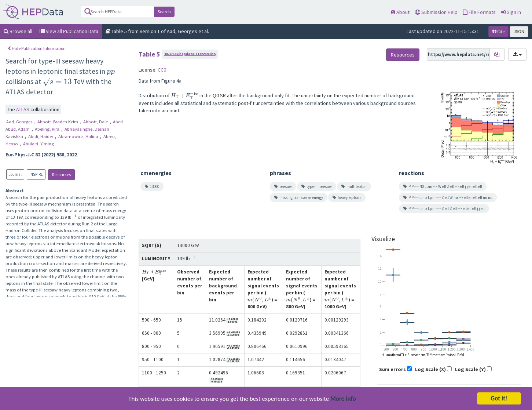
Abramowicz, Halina (79, 136)
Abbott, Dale (96, 122)
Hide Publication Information (37, 48)
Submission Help (436, 12)
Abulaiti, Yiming (38, 144)
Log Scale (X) (430, 369)
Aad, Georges (20, 122)
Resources (61, 175)
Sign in (511, 12)
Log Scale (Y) (470, 369)
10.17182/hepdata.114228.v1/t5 (190, 54)
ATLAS (23, 109)
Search (164, 12)
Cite (498, 31)
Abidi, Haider (41, 136)
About (400, 12)
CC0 (162, 70)
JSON (519, 31)
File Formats (479, 12)
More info (343, 400)
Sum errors (392, 369)
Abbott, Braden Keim (58, 122)
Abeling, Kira (48, 129)
